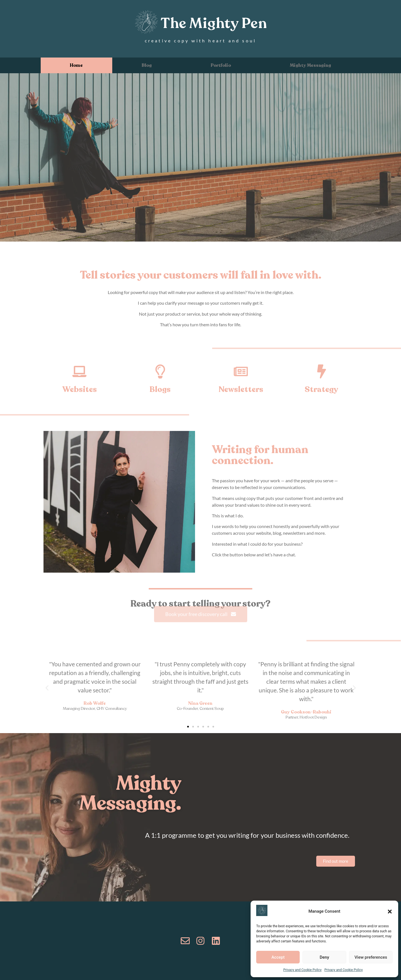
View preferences (371, 957)
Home (76, 65)
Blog (147, 65)
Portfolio (221, 65)
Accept (278, 957)
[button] (390, 912)
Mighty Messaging (311, 65)
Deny (324, 957)
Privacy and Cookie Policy (302, 970)
